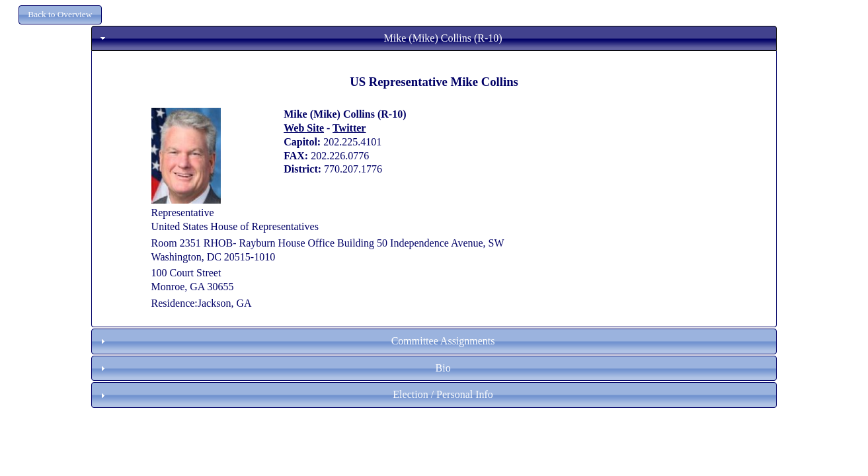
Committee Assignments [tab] (296, 341)
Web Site (304, 128)
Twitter (349, 128)
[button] (60, 15)
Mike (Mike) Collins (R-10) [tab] (300, 38)
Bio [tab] (274, 368)
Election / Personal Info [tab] (295, 394)
